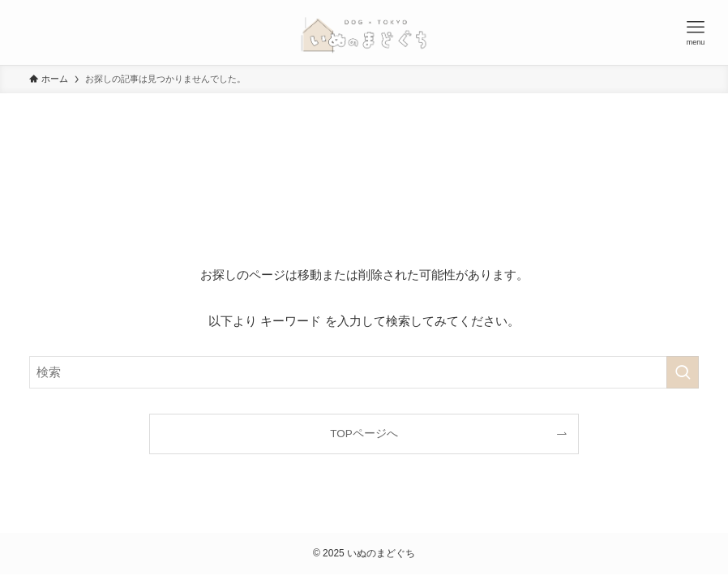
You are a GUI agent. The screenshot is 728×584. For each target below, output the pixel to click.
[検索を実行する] (683, 372)
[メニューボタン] (696, 32)
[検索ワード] (364, 372)
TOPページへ (364, 434)
